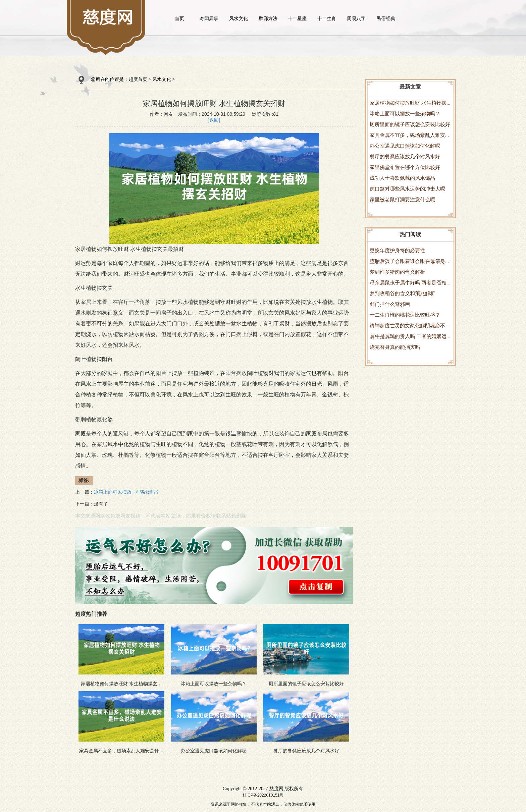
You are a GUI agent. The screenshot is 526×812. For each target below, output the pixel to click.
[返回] (214, 120)
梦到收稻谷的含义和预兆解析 (402, 293)
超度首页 (138, 79)
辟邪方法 (268, 18)
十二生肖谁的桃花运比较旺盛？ (405, 315)
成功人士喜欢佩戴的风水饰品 (402, 178)
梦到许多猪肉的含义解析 (397, 272)
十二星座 (297, 18)
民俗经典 (386, 18)
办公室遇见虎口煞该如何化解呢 (405, 146)
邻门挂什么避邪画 (390, 304)
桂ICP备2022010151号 (263, 795)
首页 (179, 18)
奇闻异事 (209, 18)
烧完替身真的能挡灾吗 (395, 347)
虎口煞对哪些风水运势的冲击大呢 (407, 189)
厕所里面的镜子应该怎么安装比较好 (410, 124)
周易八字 (356, 18)
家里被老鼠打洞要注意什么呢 (402, 199)
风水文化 (239, 18)
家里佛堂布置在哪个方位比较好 (405, 167)
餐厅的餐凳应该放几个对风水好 (405, 156)
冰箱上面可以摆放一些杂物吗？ (405, 114)
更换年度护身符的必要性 (397, 250)
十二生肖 (327, 18)
